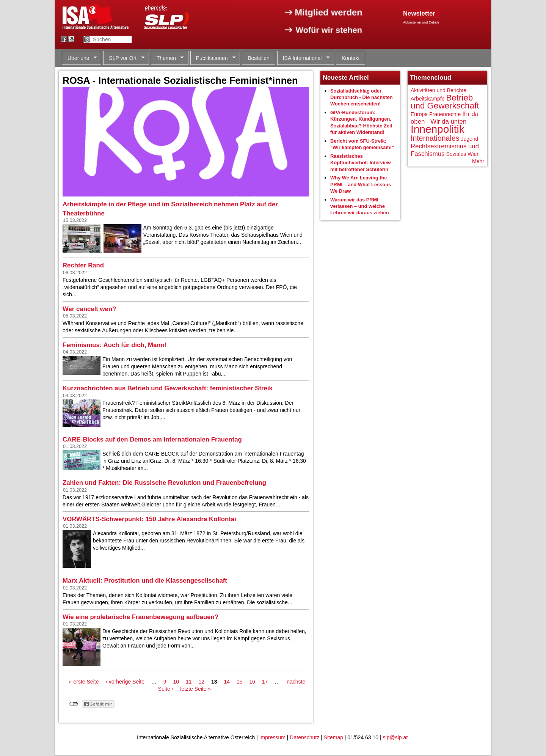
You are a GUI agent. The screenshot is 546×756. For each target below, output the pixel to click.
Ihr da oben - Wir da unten (445, 118)
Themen (167, 58)
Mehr (478, 161)
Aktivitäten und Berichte (439, 90)
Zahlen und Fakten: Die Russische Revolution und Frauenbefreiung (164, 483)
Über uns (79, 58)
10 (176, 682)
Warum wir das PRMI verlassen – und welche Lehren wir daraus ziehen (360, 206)
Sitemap (333, 737)
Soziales (456, 154)
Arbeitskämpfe (428, 99)
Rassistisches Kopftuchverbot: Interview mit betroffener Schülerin (361, 163)
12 (201, 682)
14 (227, 682)
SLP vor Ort (124, 58)
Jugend (469, 139)
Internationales (435, 138)
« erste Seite (84, 682)
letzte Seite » (195, 689)
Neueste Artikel (346, 78)
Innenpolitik (438, 129)
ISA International (304, 58)
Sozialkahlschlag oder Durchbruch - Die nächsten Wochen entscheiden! (362, 97)
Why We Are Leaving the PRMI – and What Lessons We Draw (361, 184)
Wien (474, 154)
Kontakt (351, 58)
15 (240, 682)
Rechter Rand (83, 265)
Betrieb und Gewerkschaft (445, 102)
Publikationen (213, 58)
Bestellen (259, 58)
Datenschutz (304, 737)
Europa (419, 114)
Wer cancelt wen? (89, 309)
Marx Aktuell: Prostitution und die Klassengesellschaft (145, 581)
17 (265, 682)
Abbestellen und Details (421, 22)
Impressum (272, 737)
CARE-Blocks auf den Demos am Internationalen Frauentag (152, 439)
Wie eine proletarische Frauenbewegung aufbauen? (140, 617)
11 (189, 682)
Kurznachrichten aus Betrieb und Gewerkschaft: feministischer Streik (168, 388)
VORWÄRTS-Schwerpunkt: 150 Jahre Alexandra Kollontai (149, 519)
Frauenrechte (445, 114)
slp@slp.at (395, 737)
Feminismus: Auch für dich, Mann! (115, 345)
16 (252, 682)
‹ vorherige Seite (125, 682)
